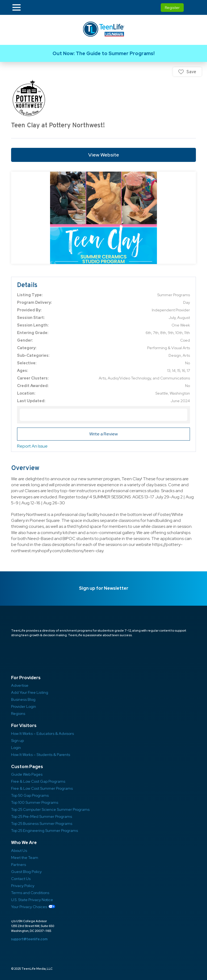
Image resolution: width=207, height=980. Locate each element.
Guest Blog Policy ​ (26, 872)
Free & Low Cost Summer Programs (42, 788)
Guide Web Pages (27, 774)
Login (16, 748)
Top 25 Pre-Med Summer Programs (42, 816)
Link (103, 53)
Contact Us (21, 879)
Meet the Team (25, 858)
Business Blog (23, 699)
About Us (19, 851)
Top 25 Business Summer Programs (42, 824)
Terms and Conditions (30, 893)
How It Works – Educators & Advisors (42, 734)
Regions (18, 714)
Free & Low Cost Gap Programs (38, 781)
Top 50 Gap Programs (30, 795)
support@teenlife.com (29, 939)
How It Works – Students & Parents (41, 755)
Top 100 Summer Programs (35, 802)
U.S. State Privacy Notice (32, 900)
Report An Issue (32, 446)
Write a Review (103, 434)
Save (191, 72)
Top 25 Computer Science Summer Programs (50, 809)
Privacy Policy (23, 886)
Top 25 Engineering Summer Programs (45, 831)
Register (172, 8)
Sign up (17, 741)
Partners (19, 865)
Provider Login (24, 706)
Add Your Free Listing (30, 692)
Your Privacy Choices (29, 907)
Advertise (20, 685)
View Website (104, 155)
